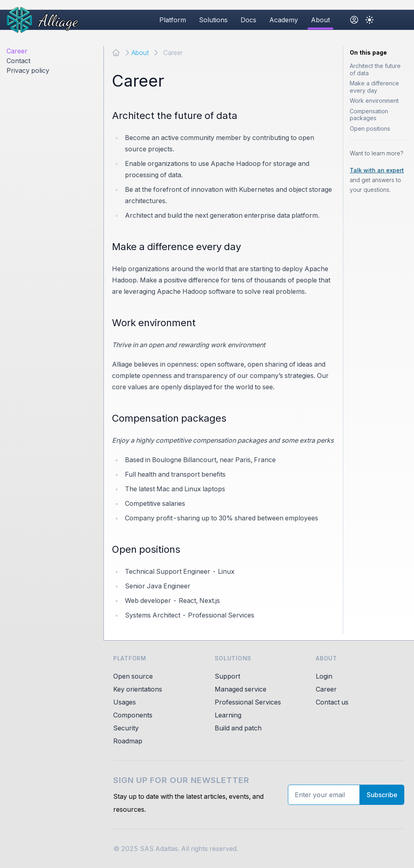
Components (133, 715)
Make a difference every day (374, 87)
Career (17, 51)
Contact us (332, 702)
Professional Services (248, 702)
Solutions (213, 20)
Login (324, 676)
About (320, 20)
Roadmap (128, 741)
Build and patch (238, 728)
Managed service (241, 689)
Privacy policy (28, 70)
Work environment (374, 101)
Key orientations (138, 689)
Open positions (370, 128)
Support (227, 676)
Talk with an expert (377, 170)
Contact (18, 61)
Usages (125, 702)
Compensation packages (369, 115)
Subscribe (382, 795)
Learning (228, 715)
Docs (248, 20)
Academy (284, 20)
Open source (133, 676)
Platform (173, 20)
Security (126, 728)
